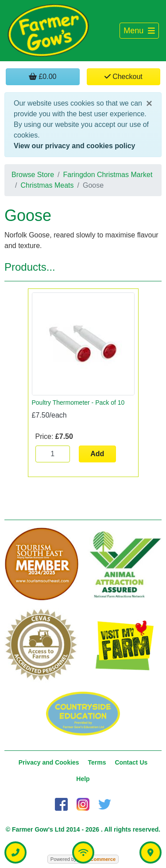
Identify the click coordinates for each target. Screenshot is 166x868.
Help (83, 779)
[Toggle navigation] (139, 31)
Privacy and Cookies (49, 762)
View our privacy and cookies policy (74, 146)
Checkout (124, 77)
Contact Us (131, 762)
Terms (97, 762)
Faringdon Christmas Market (108, 175)
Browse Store (33, 175)
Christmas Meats (47, 185)
